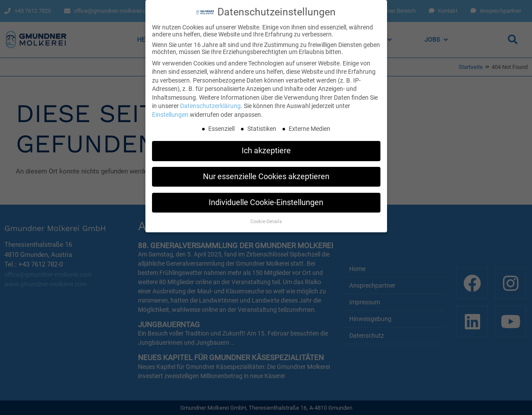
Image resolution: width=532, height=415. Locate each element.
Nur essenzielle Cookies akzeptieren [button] (266, 175)
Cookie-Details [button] (266, 219)
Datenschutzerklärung (210, 104)
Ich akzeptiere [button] (266, 149)
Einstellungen (170, 113)
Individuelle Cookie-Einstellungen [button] (266, 201)
